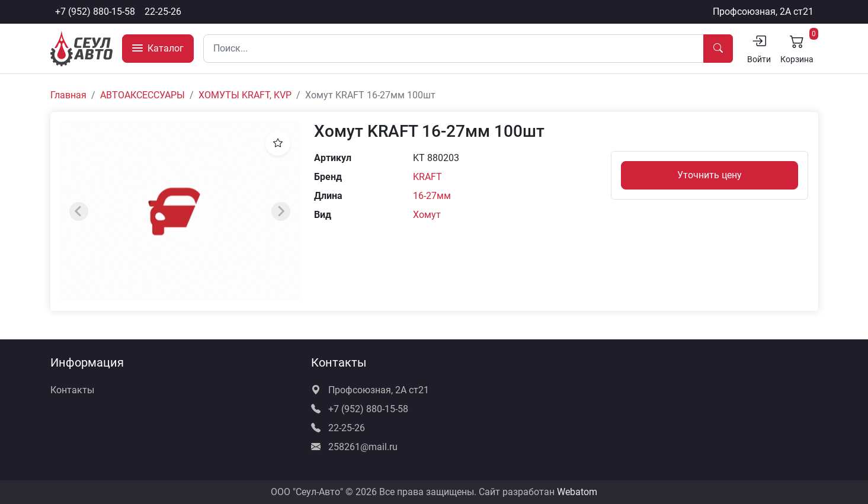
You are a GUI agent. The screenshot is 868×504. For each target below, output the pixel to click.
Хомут (427, 215)
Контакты (72, 390)
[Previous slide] (79, 211)
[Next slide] (281, 211)
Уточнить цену (710, 175)
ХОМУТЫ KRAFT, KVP (245, 95)
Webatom (577, 492)
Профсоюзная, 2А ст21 (763, 12)
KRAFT (427, 177)
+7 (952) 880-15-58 (95, 12)
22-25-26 (163, 12)
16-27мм (432, 196)
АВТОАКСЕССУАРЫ (142, 95)
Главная (68, 95)
